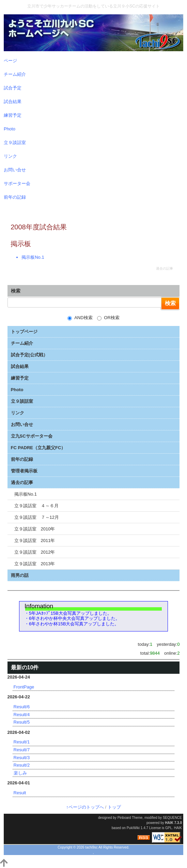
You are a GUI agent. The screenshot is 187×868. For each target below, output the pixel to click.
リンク (18, 413)
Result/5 (22, 722)
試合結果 (20, 366)
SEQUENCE (172, 818)
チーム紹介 (22, 343)
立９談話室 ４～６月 (36, 506)
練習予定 (20, 378)
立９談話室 (22, 401)
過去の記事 (22, 482)
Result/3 (22, 758)
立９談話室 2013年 (35, 564)
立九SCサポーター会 (32, 436)
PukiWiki (133, 828)
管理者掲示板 (24, 471)
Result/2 (22, 765)
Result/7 (22, 750)
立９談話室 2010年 (35, 529)
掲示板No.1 (33, 257)
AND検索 (80, 318)
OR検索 (108, 318)
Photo (17, 390)
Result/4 (22, 715)
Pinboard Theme (130, 818)
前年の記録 (22, 459)
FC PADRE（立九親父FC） (38, 448)
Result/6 (22, 707)
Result (20, 793)
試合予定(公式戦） (29, 355)
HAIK (169, 823)
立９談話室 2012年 (35, 552)
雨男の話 (20, 575)
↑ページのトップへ (85, 807)
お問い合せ (22, 424)
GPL (169, 828)
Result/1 (22, 742)
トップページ (24, 332)
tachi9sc (91, 847)
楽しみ (20, 773)
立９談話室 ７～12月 (37, 517)
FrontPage (24, 687)
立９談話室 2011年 (35, 540)
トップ (114, 807)
